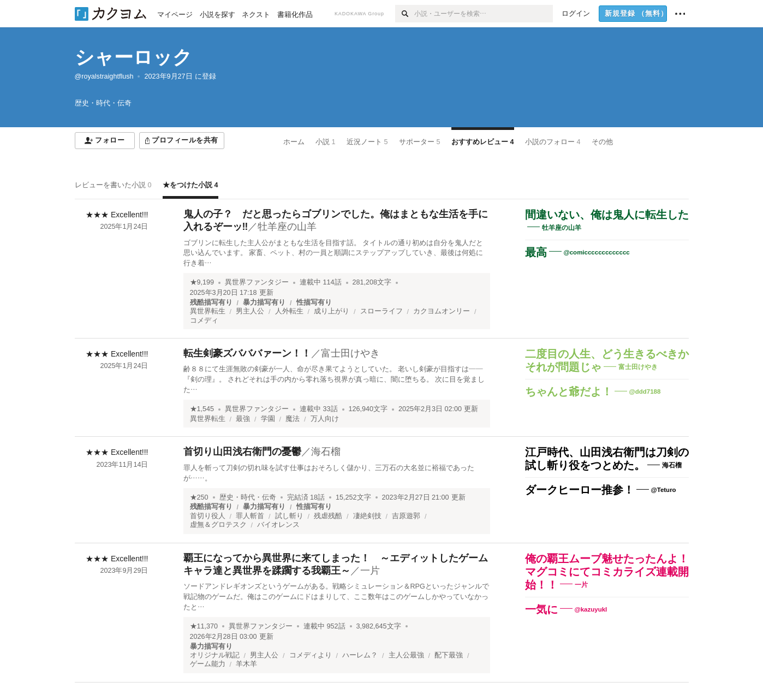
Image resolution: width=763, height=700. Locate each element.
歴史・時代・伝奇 (248, 497)
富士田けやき (350, 353)
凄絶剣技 (367, 516)
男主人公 (250, 311)
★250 (199, 497)
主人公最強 (406, 655)
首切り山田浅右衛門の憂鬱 (242, 452)
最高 (536, 252)
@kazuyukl (591, 609)
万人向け (325, 419)
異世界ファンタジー (257, 282)
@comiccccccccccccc (597, 252)
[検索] (405, 14)
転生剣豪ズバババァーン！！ (247, 353)
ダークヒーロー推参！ (580, 490)
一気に (541, 609)
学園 (268, 419)
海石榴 (326, 452)
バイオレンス (278, 525)
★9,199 (202, 282)
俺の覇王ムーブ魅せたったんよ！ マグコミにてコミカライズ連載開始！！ (612, 572)
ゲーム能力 (208, 664)
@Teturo (664, 490)
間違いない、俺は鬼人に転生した (607, 215)
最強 (243, 419)
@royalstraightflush (104, 76)
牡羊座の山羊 (287, 227)
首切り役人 (208, 516)
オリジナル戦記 (215, 655)
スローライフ (381, 311)
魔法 (293, 419)
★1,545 (202, 409)
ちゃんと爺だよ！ (569, 391)
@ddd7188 (645, 391)
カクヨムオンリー (442, 311)
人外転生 (289, 311)
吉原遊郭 (406, 516)
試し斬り (289, 516)
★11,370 (204, 626)
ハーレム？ (360, 655)
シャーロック (133, 57)
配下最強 (449, 655)
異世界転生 (208, 311)
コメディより (311, 655)
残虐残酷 (328, 516)
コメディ (204, 321)
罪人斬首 (250, 516)
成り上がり (332, 311)
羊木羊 (246, 664)
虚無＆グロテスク (218, 525)
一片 (370, 571)
